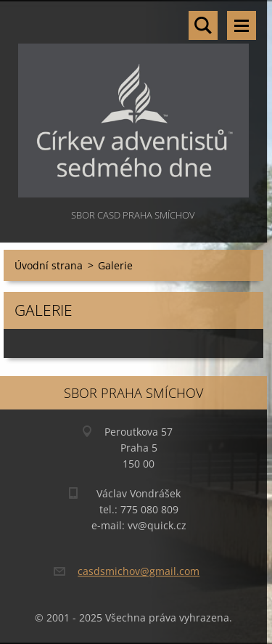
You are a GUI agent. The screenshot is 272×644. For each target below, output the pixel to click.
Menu (242, 25)
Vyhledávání (203, 25)
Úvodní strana (49, 265)
